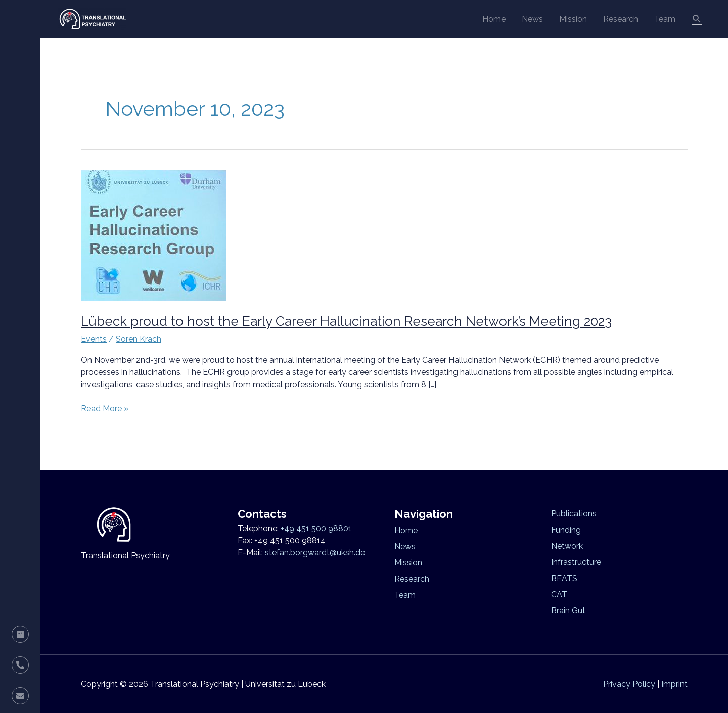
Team (665, 19)
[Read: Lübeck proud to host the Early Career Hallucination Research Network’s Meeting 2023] (154, 235)
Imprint (674, 684)
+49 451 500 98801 (316, 528)
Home (494, 19)
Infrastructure (576, 562)
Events (94, 339)
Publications (574, 514)
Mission (573, 19)
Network (567, 546)
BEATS (564, 578)
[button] (697, 19)
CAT (559, 595)
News (532, 19)
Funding (566, 530)
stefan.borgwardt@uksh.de (315, 553)
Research (621, 19)
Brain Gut (568, 611)
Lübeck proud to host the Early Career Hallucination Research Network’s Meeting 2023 (346, 321)
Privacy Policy (629, 684)
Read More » (105, 408)
